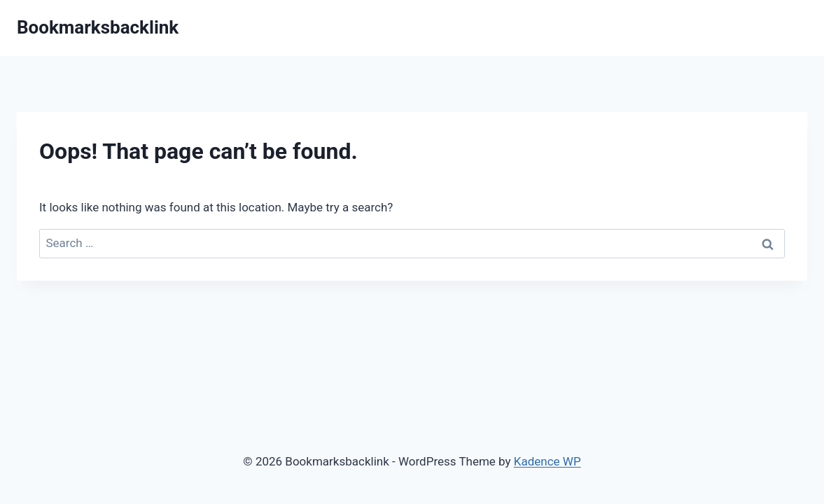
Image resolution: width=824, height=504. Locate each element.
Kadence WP (547, 461)
